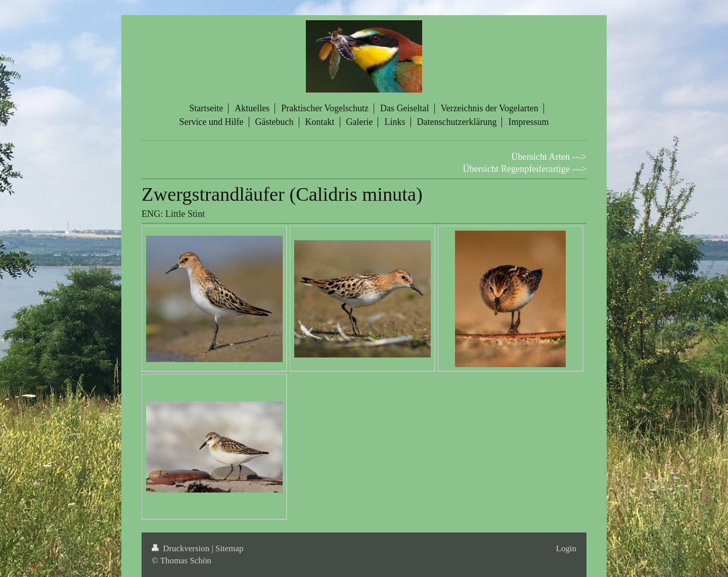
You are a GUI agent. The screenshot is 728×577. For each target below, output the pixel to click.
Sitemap (229, 548)
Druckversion (181, 548)
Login (566, 548)
